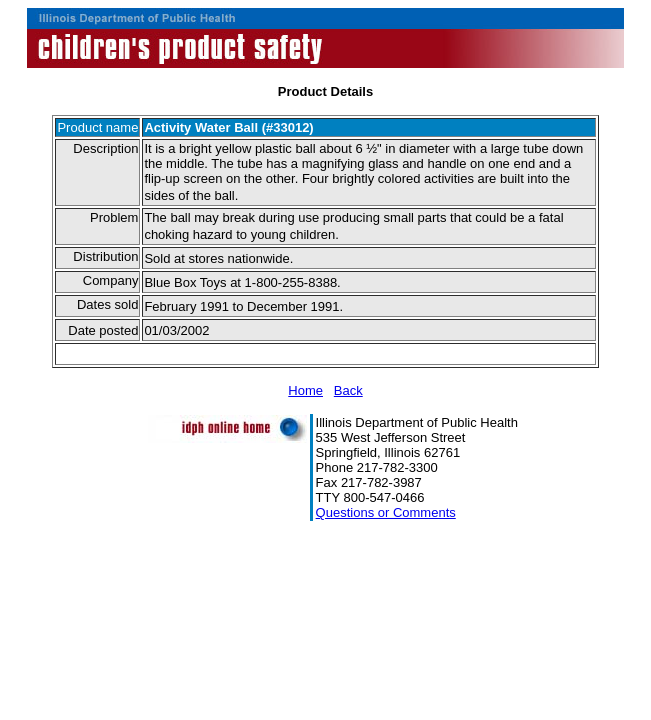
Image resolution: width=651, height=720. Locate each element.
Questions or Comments (386, 512)
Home (305, 390)
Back (348, 390)
